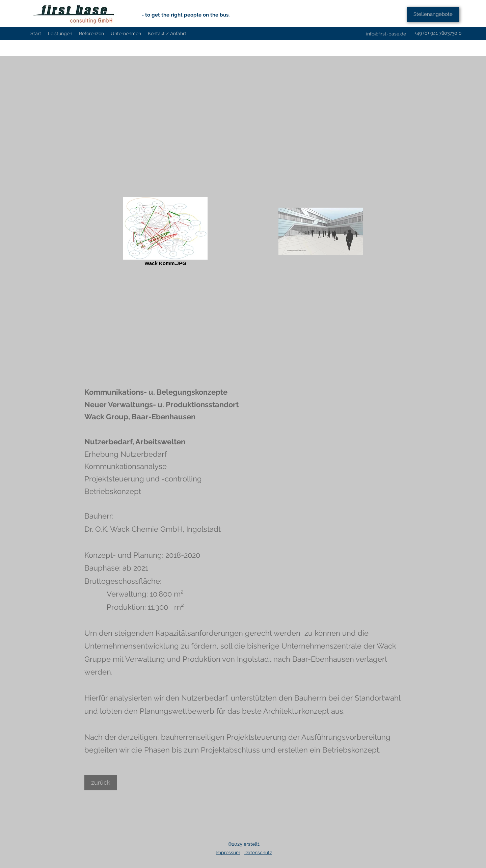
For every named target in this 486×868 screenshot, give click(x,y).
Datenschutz (258, 852)
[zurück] (101, 783)
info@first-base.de (386, 34)
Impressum (228, 852)
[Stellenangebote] (433, 14)
